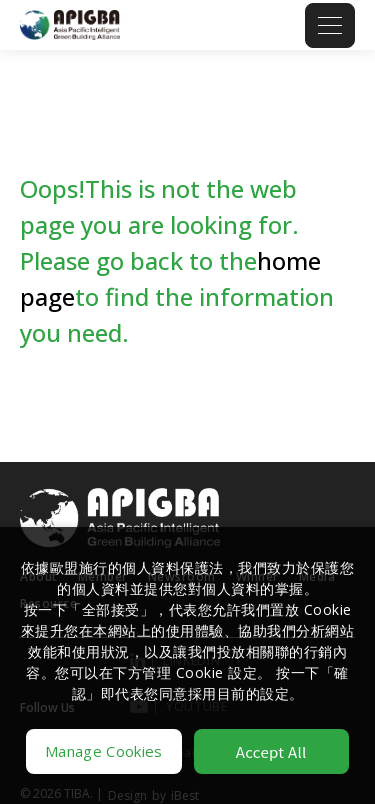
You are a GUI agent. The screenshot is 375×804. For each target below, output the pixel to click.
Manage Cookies (103, 751)
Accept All (271, 751)
